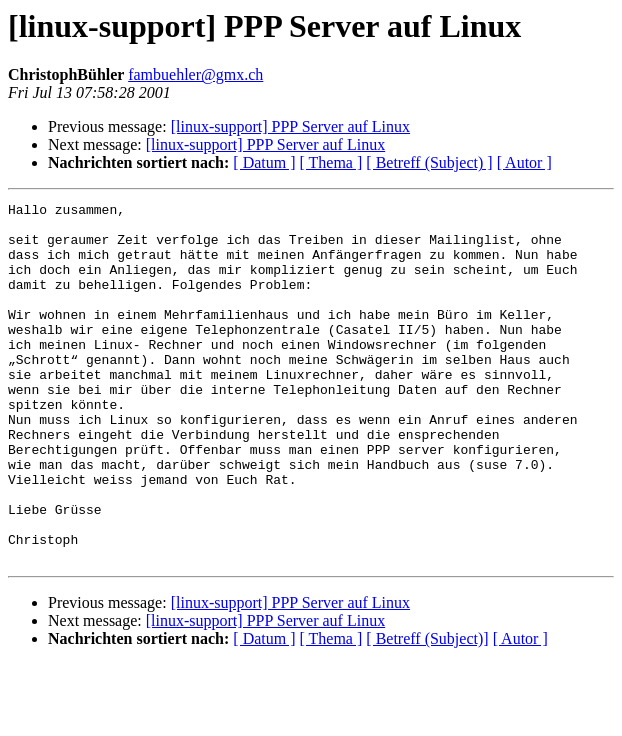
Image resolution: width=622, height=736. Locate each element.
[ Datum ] (264, 162)
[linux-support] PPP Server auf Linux (290, 126)
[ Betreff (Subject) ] (429, 162)
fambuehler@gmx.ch (195, 74)
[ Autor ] (524, 162)
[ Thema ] (331, 162)
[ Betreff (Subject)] (427, 710)
